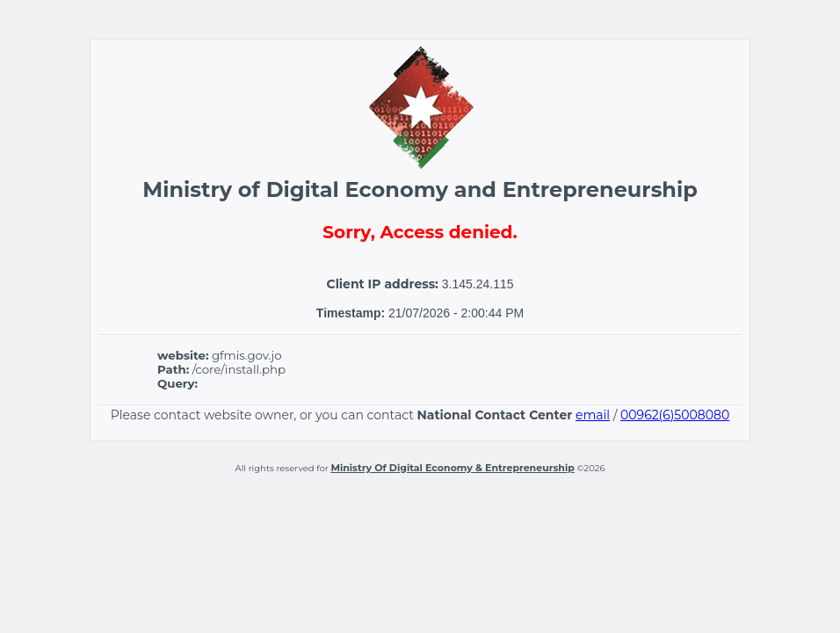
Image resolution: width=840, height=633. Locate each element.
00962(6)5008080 (675, 415)
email (593, 415)
